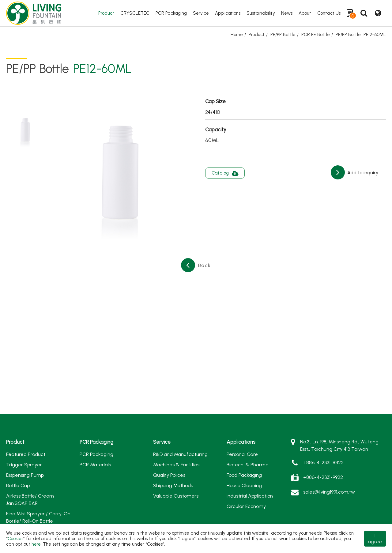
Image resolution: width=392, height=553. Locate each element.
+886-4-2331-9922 (323, 477)
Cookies (15, 539)
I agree (375, 539)
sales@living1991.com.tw (329, 492)
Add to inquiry (362, 173)
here (36, 544)
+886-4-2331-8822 (323, 463)
